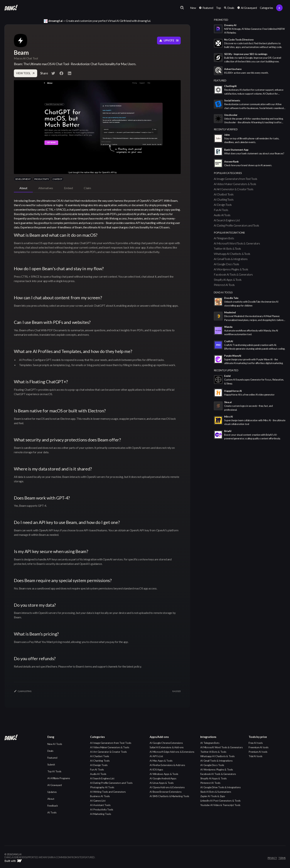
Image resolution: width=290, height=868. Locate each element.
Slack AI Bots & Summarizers (216, 792)
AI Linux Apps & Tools (162, 783)
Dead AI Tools (223, 292)
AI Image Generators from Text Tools (236, 179)
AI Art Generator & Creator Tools (233, 189)
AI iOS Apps (156, 769)
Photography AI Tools (102, 787)
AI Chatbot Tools (224, 194)
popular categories (228, 173)
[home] (11, 8)
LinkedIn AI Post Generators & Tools (220, 801)
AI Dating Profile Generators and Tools (236, 225)
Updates (52, 792)
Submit (51, 764)
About (51, 799)
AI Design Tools (223, 205)
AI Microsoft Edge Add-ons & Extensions (172, 752)
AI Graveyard (55, 785)
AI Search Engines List (227, 220)
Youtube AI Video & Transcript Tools (220, 805)
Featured (52, 758)
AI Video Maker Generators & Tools (235, 184)
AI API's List (156, 756)
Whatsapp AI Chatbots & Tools (232, 254)
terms (282, 858)
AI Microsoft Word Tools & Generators (237, 243)
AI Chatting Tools (224, 199)
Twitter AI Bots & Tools (227, 248)
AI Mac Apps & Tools (161, 761)
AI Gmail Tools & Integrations (231, 259)
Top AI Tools (54, 771)
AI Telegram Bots (224, 238)
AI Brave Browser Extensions (166, 792)
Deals (50, 751)
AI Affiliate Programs (59, 778)
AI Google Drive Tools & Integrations (221, 787)
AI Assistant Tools (100, 805)
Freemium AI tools (258, 747)
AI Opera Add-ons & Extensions (167, 787)
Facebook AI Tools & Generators (233, 274)
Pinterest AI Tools (224, 285)
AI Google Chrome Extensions (166, 743)
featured (220, 80)
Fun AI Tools (221, 210)
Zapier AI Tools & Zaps (213, 796)
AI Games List (98, 801)
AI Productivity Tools (102, 809)
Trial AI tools (255, 756)
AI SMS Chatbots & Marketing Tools (169, 796)
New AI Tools (55, 744)
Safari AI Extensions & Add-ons (167, 747)
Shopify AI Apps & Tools (228, 280)
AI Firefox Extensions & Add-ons (167, 765)
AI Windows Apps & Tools (164, 774)
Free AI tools (256, 743)
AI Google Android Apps (163, 778)
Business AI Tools (100, 796)
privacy (272, 858)
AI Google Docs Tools (226, 264)
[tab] (23, 188)
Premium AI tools (258, 752)
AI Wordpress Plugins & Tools (231, 269)
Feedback (53, 806)
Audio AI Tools (222, 215)
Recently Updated (226, 370)
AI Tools (52, 812)
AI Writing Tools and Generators (108, 792)
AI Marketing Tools (101, 814)
